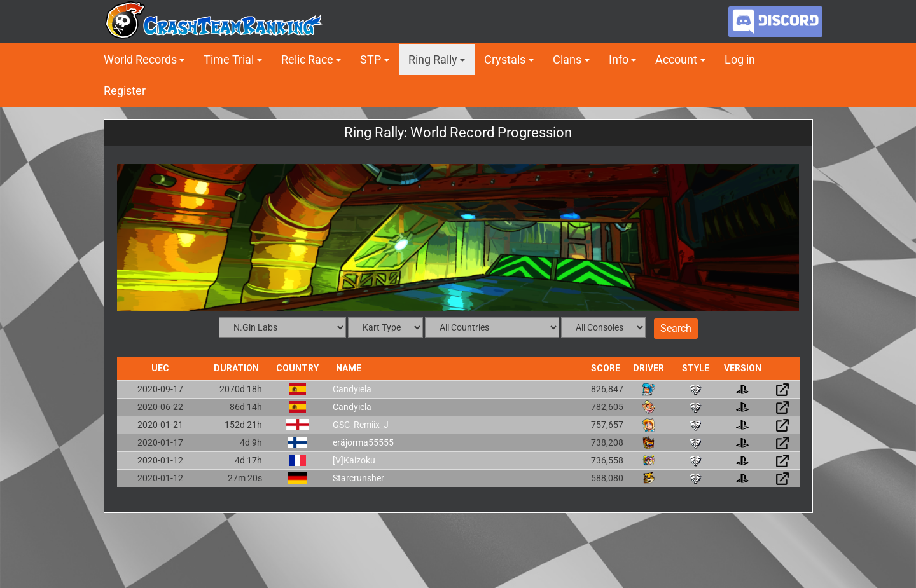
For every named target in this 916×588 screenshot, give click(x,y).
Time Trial (229, 59)
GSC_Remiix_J (361, 425)
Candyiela (352, 389)
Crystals (505, 59)
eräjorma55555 (363, 442)
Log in (740, 59)
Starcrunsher (358, 478)
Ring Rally (433, 59)
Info (619, 59)
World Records (140, 59)
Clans (567, 59)
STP (371, 59)
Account (676, 59)
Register (125, 91)
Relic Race (307, 59)
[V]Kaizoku (354, 460)
